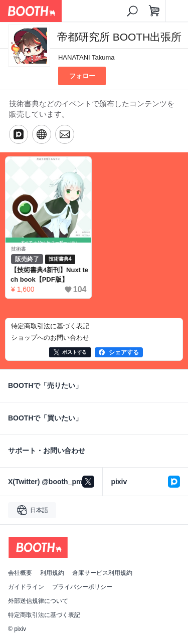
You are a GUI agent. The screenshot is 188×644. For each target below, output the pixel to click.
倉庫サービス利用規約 (102, 573)
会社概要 (20, 573)
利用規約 (52, 573)
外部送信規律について (38, 601)
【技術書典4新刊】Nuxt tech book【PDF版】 (49, 275)
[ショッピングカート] (154, 11)
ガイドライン (26, 587)
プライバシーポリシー (82, 587)
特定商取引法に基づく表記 (44, 615)
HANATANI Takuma (86, 57)
